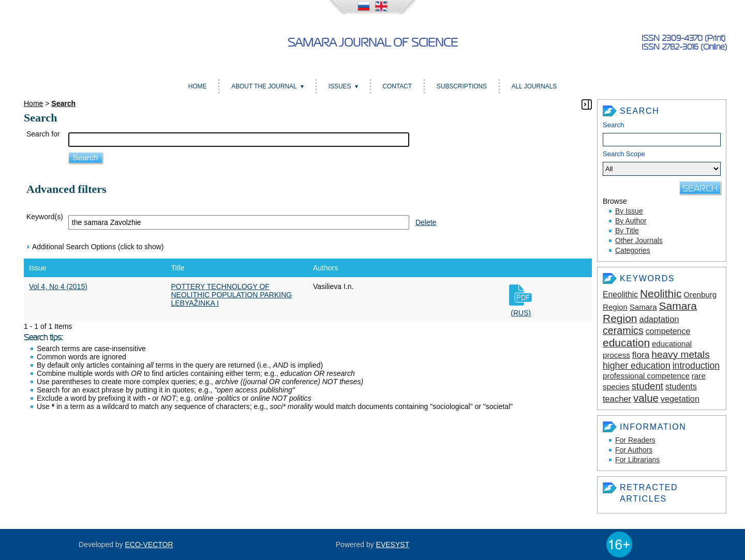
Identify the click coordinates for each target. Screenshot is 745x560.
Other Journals (639, 240)
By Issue (629, 211)
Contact (397, 86)
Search (613, 125)
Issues (340, 86)
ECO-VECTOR (149, 544)
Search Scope (662, 163)
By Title (627, 231)
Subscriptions (462, 86)
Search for (43, 134)
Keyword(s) (45, 217)
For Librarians (637, 460)
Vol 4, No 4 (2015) (58, 286)
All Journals (534, 86)
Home (198, 86)
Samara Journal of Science (373, 43)
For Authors (634, 450)
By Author (631, 221)
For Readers (635, 440)
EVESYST (393, 544)
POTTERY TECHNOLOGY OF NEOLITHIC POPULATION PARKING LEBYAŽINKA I (232, 295)
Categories (633, 250)
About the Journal (264, 86)
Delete (426, 222)
